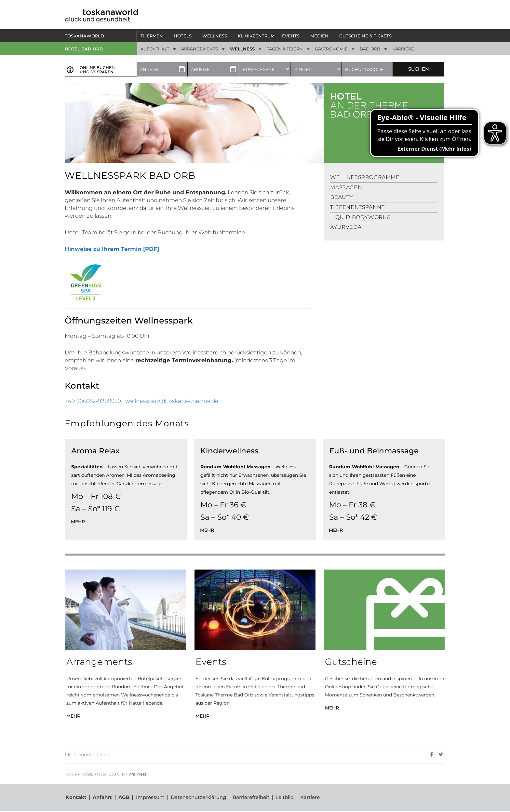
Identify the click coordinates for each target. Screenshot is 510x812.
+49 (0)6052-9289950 (93, 401)
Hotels (89, 774)
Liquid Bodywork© (361, 217)
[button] (153, 36)
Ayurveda (346, 227)
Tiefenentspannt (357, 207)
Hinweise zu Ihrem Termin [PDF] (112, 249)
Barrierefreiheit (252, 798)
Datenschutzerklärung (199, 798)
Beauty (342, 197)
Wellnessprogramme (365, 177)
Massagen (346, 187)
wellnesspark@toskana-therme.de (172, 401)
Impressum (151, 798)
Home (71, 774)
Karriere (312, 798)
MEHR (73, 716)
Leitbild (287, 798)
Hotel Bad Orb (84, 49)
